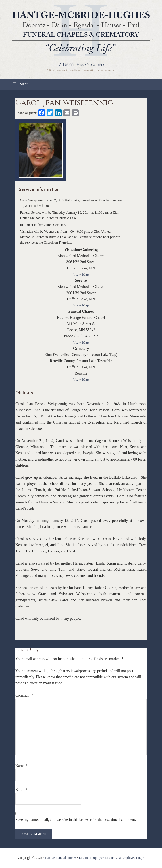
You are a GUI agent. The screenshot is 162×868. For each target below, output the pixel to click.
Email (21, 790)
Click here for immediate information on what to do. (81, 70)
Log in (83, 858)
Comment (24, 695)
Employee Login (102, 858)
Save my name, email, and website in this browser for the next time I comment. (76, 820)
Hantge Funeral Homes (61, 858)
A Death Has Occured (81, 65)
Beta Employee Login (129, 858)
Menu (20, 84)
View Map (81, 274)
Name (21, 766)
